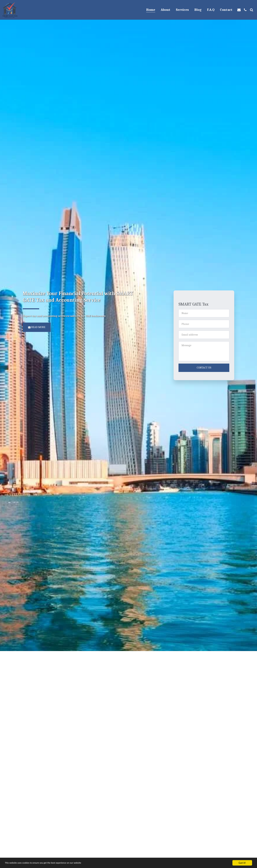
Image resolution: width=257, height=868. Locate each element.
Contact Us (204, 368)
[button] (239, 10)
